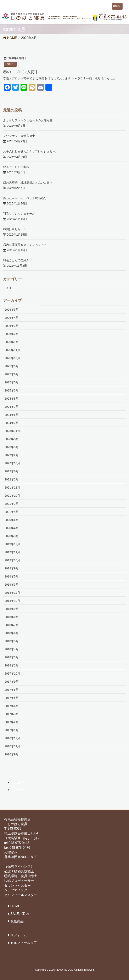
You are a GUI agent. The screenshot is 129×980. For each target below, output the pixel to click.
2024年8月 (12, 399)
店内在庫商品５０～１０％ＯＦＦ (25, 245)
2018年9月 (12, 609)
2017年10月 (12, 674)
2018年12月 (12, 593)
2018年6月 (12, 633)
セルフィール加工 (24, 943)
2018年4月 (12, 649)
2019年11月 (12, 552)
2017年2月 (12, 722)
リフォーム (19, 935)
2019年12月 (12, 544)
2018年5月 (12, 641)
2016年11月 (12, 746)
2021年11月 (12, 488)
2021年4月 (12, 512)
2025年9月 (12, 366)
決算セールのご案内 (16, 167)
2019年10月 (12, 560)
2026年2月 (12, 334)
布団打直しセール (15, 229)
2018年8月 (12, 617)
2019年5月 (12, 576)
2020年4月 (12, 528)
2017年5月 (12, 698)
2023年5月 (12, 447)
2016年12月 (12, 738)
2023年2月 (12, 455)
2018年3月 (12, 657)
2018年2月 (12, 665)
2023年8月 (12, 439)
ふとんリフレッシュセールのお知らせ (28, 120)
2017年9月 (12, 682)
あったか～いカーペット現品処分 (25, 198)
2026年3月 (12, 326)
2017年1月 (12, 730)
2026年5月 (12, 310)
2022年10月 (12, 463)
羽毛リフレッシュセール (19, 213)
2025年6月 (12, 374)
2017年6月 (12, 690)
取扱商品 (17, 921)
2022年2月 (12, 479)
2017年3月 (12, 714)
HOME (15, 906)
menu (117, 6)
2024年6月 (12, 415)
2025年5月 (12, 382)
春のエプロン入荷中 (21, 72)
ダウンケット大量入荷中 (19, 136)
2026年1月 (12, 342)
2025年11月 (12, 350)
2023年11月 (12, 431)
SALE (10, 64)
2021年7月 (12, 504)
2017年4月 (12, 706)
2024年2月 (12, 423)
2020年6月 (12, 520)
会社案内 (18, 782)
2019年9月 (12, 568)
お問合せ (18, 790)
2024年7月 (12, 407)
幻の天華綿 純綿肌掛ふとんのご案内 (28, 182)
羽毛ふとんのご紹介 (16, 260)
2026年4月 (12, 318)
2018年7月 (12, 625)
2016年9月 (12, 754)
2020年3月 (12, 536)
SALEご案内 (20, 914)
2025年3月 (12, 390)
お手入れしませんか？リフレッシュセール (31, 151)
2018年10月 (12, 601)
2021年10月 (12, 496)
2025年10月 (12, 358)
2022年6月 (12, 471)
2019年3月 (12, 585)
